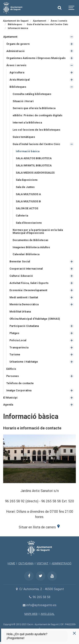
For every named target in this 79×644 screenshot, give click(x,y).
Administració (15, 51)
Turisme (15, 354)
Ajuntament (10, 37)
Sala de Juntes (25, 187)
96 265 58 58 (39, 597)
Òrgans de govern (18, 44)
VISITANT (43, 563)
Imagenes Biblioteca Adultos (31, 247)
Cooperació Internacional (26, 269)
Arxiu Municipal (20, 80)
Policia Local (18, 340)
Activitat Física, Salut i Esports (29, 283)
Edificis (11, 369)
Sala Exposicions (27, 180)
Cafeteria (22, 216)
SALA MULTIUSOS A (28, 194)
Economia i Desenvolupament (28, 290)
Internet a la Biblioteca (27, 123)
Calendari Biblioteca (26, 254)
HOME (11, 563)
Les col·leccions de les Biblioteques (36, 130)
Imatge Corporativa (19, 390)
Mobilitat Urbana (20, 312)
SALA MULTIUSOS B (28, 201)
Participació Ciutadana (24, 326)
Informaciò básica (28, 151)
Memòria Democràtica (24, 304)
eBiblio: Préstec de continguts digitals (37, 115)
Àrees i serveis (16, 65)
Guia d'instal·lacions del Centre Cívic (36, 144)
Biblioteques (18, 87)
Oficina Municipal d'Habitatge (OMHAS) (35, 319)
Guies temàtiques (24, 137)
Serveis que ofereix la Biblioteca (34, 108)
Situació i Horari (23, 101)
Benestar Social (20, 261)
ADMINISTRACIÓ (62, 563)
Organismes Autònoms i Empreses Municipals (36, 58)
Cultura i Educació (21, 276)
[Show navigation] (72, 8)
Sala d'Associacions (29, 223)
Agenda (8, 405)
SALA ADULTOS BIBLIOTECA (34, 158)
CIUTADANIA (26, 563)
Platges (14, 333)
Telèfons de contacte (20, 383)
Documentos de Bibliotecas (30, 240)
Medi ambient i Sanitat (24, 297)
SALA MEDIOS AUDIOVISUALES (35, 173)
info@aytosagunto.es (39, 605)
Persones (13, 376)
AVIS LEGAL (48, 614)
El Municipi (10, 398)
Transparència (19, 347)
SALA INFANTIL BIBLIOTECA (34, 165)
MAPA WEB (31, 614)
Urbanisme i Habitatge (24, 362)
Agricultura (17, 72)
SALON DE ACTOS (27, 208)
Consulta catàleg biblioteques (32, 94)
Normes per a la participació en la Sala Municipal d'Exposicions (38, 231)
